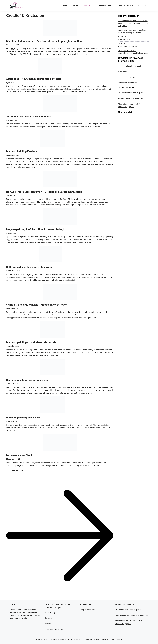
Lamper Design (115, 639)
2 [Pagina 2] (8, 473)
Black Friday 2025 (126, 5)
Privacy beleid (100, 639)
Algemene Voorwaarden (82, 639)
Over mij (75, 5)
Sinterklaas (123, 71)
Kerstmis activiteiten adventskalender (132, 615)
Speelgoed (89, 5)
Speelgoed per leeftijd (128, 83)
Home (65, 5)
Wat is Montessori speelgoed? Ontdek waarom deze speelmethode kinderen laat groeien (133, 23)
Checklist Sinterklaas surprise (131, 93)
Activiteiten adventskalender (131, 98)
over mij (23, 618)
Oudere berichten (16, 470)
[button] (145, 5)
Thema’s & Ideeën (108, 5)
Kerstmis (134, 77)
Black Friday (50, 612)
